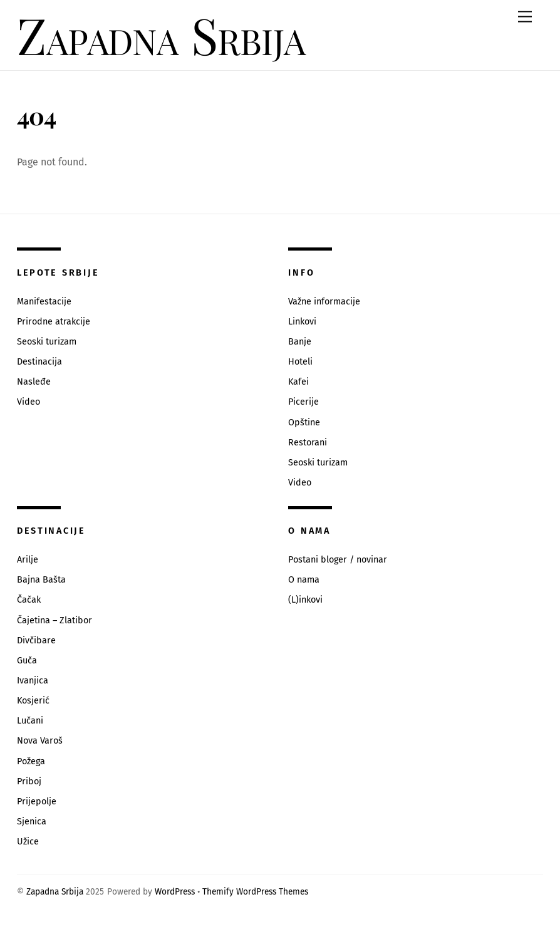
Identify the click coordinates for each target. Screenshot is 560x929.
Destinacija (39, 362)
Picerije (303, 402)
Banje (300, 342)
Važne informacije (324, 302)
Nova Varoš (40, 741)
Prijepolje (37, 802)
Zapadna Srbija (55, 892)
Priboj (29, 781)
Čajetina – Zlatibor (54, 620)
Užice (28, 842)
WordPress (175, 892)
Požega (31, 761)
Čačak (29, 600)
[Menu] (525, 17)
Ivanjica (33, 681)
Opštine (304, 423)
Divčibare (36, 641)
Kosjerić (33, 701)
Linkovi (302, 322)
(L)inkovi (305, 600)
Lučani (30, 721)
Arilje (28, 560)
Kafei (298, 382)
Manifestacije (44, 302)
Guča (27, 661)
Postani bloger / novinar (338, 560)
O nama (304, 580)
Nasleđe (34, 382)
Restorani (308, 443)
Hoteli (300, 362)
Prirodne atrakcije (54, 322)
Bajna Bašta (41, 580)
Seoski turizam (47, 342)
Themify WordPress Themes (255, 892)
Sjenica (32, 822)
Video (29, 402)
